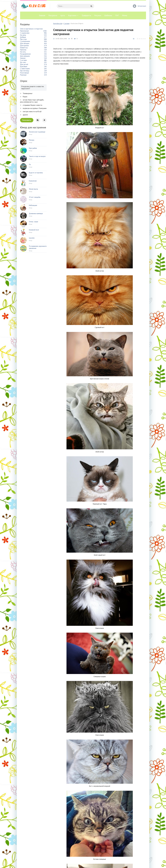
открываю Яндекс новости (32, 105)
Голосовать (27, 120)
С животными (25, 69)
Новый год (24, 48)
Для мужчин (24, 46)
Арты (63, 15)
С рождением (25, 41)
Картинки (72, 15)
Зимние (23, 58)
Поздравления (25, 54)
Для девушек (25, 56)
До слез (23, 62)
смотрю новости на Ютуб (32, 112)
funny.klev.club (58, 24)
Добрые (23, 37)
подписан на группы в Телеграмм (34, 108)
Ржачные (23, 75)
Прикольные (24, 31)
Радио (25, 97)
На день (23, 35)
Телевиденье (27, 93)
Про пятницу (25, 71)
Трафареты (86, 15)
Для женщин (25, 43)
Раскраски (53, 15)
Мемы (125, 15)
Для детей (24, 64)
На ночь (23, 52)
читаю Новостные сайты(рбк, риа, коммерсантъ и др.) (32, 101)
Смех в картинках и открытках (31, 29)
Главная (42, 15)
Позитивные (25, 73)
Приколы (23, 50)
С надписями (25, 33)
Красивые (24, 66)
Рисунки (98, 15)
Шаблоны (108, 15)
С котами (66, 24)
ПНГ (117, 15)
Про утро (23, 39)
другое (25, 115)
